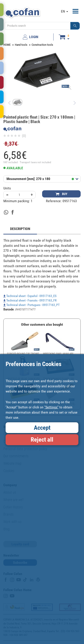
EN (65, 11)
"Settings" (51, 407)
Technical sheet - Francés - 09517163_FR (30, 300)
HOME (7, 45)
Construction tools (42, 45)
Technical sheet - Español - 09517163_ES (30, 296)
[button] (75, 26)
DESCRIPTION (20, 229)
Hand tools (21, 45)
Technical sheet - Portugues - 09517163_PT (31, 305)
